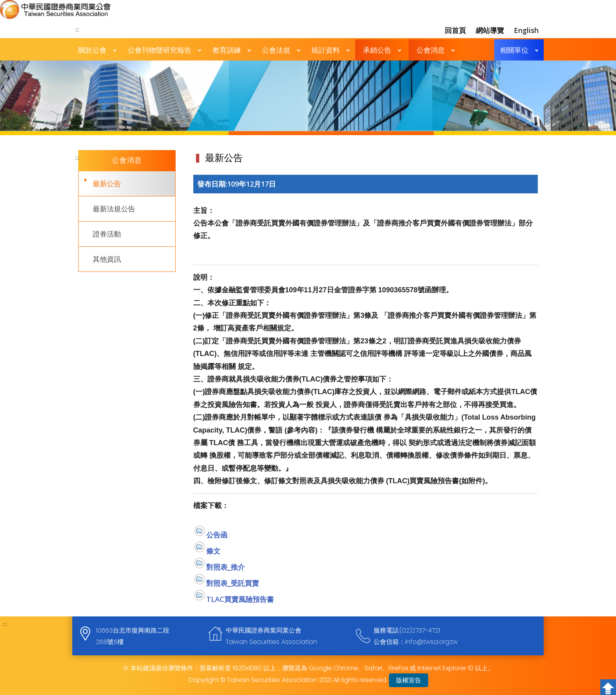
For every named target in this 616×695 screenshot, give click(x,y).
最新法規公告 (114, 209)
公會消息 (431, 50)
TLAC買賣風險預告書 (240, 599)
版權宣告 (409, 680)
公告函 (217, 535)
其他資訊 (107, 259)
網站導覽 (490, 30)
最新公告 (107, 183)
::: (77, 29)
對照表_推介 (225, 567)
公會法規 (276, 50)
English (526, 30)
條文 (213, 551)
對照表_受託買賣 (233, 583)
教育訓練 (227, 50)
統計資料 (326, 50)
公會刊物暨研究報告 (159, 50)
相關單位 (514, 50)
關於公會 (92, 50)
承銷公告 (377, 50)
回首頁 (455, 30)
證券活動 (107, 234)
